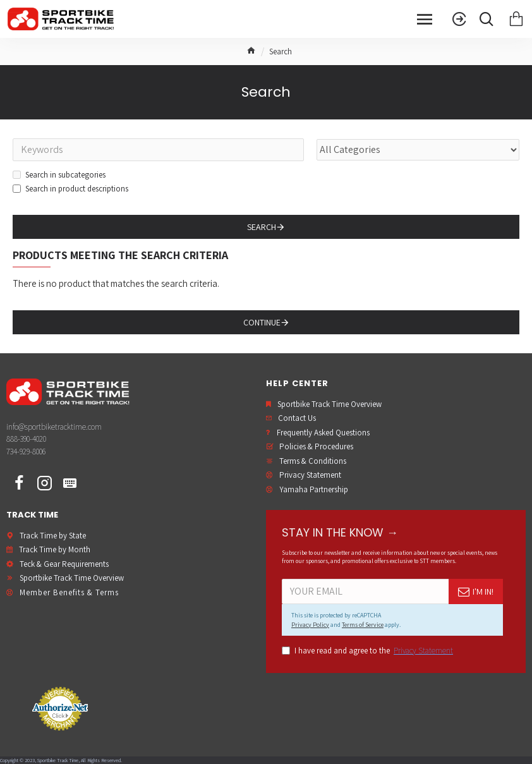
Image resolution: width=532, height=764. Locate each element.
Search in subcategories (59, 175)
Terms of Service (363, 625)
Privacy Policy (310, 625)
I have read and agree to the (368, 651)
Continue (262, 322)
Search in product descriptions (70, 189)
